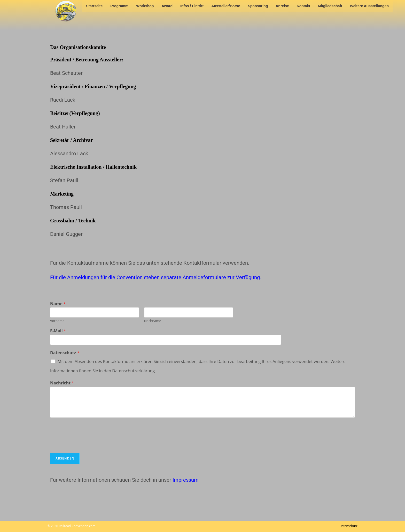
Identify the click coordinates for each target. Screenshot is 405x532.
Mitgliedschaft (330, 6)
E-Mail (58, 331)
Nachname (153, 321)
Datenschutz (65, 353)
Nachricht (62, 383)
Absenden (65, 458)
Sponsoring (258, 6)
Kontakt (303, 6)
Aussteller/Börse (226, 6)
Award (167, 6)
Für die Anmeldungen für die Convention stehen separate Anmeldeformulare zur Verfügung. (156, 277)
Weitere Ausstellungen (369, 6)
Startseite (94, 6)
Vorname (57, 321)
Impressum (186, 480)
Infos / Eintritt (192, 6)
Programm (119, 6)
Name (58, 304)
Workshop (145, 6)
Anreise (282, 6)
